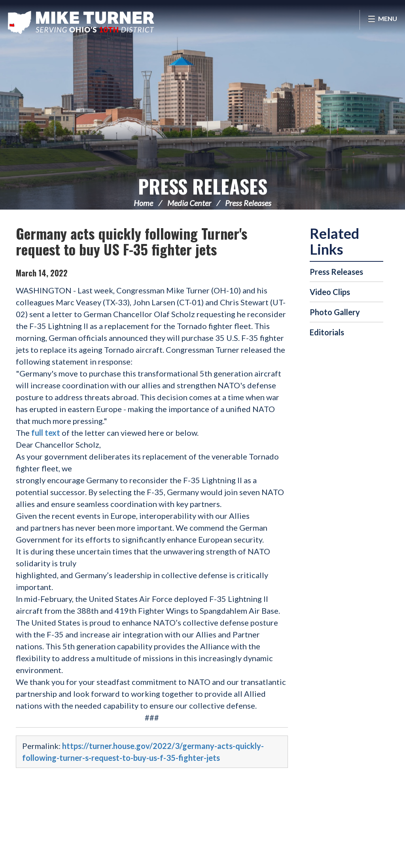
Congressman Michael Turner (81, 22)
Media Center (189, 203)
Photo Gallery (335, 312)
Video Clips (330, 292)
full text (46, 433)
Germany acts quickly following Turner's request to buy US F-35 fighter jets (132, 241)
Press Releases (203, 186)
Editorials (327, 332)
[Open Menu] (382, 20)
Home (143, 203)
